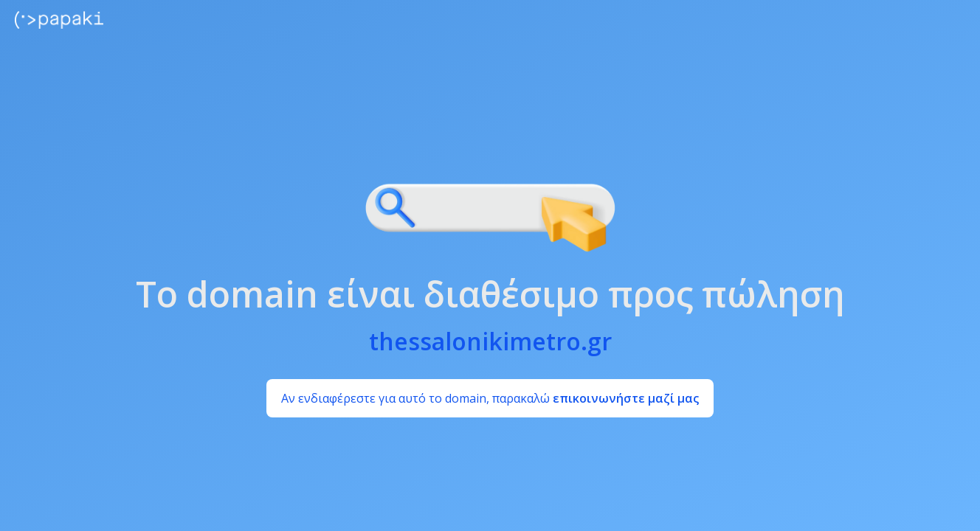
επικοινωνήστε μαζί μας (626, 398)
